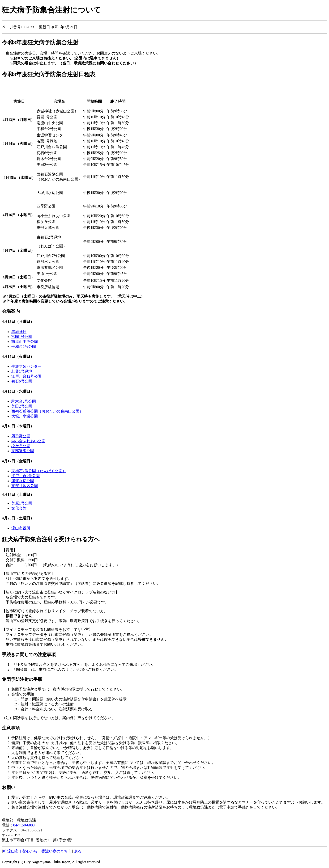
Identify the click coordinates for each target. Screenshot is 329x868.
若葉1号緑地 (22, 371)
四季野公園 (21, 436)
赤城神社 (19, 332)
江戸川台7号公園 (26, 476)
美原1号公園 (22, 503)
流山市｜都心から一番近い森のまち (38, 851)
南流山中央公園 (25, 342)
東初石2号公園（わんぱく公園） (39, 471)
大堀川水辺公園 (25, 416)
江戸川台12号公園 (26, 376)
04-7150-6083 (24, 825)
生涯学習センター (26, 366)
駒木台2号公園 (24, 401)
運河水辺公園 (23, 481)
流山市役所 (21, 528)
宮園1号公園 (22, 337)
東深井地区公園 (25, 486)
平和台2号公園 (24, 347)
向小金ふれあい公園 (28, 441)
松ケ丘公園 (21, 446)
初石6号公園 (22, 381)
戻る (78, 851)
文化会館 (19, 508)
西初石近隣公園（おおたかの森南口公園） (47, 411)
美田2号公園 (22, 406)
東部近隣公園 (23, 451)
